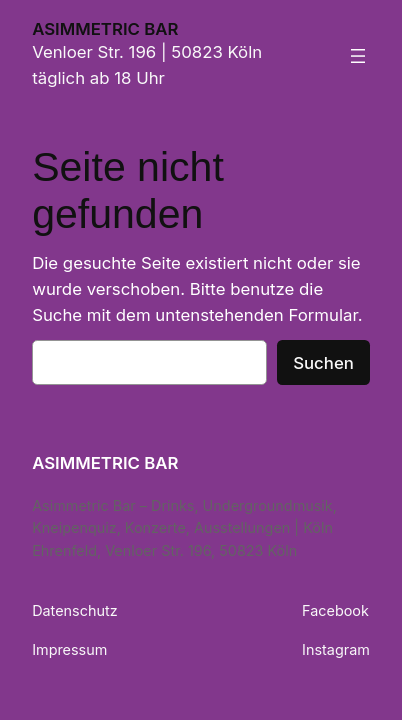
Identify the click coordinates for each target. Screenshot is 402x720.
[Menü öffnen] (358, 56)
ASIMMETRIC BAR (105, 29)
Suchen (323, 363)
